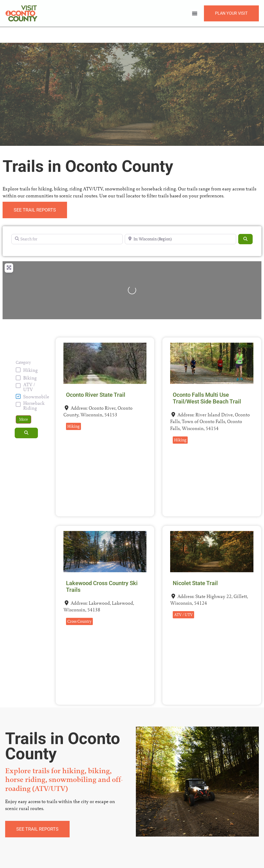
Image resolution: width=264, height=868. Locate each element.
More (23, 404)
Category (23, 347)
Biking (30, 362)
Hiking (30, 354)
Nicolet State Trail (195, 567)
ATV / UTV (29, 371)
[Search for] (67, 223)
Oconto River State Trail (96, 379)
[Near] (180, 223)
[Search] (245, 223)
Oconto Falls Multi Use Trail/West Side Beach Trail (207, 382)
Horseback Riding (34, 390)
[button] (195, 14)
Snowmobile (36, 381)
